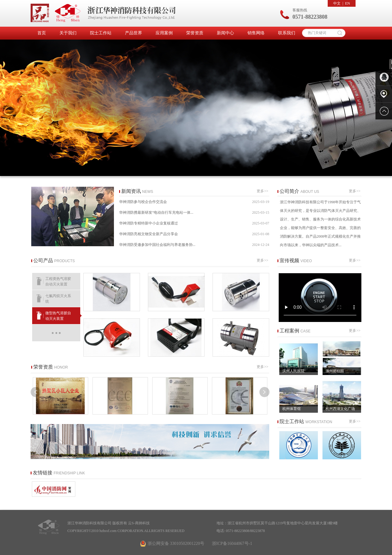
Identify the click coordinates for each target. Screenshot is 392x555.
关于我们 (68, 33)
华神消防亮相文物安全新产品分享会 (194, 234)
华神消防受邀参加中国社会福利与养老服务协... (194, 245)
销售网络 (256, 33)
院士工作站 (101, 33)
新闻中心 (225, 33)
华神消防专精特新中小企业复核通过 (194, 223)
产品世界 (134, 33)
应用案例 (164, 33)
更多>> (263, 191)
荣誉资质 (195, 33)
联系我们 (287, 33)
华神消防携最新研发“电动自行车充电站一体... (194, 213)
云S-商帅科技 (139, 523)
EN (348, 3)
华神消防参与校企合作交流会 (194, 202)
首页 (42, 33)
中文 (337, 3)
